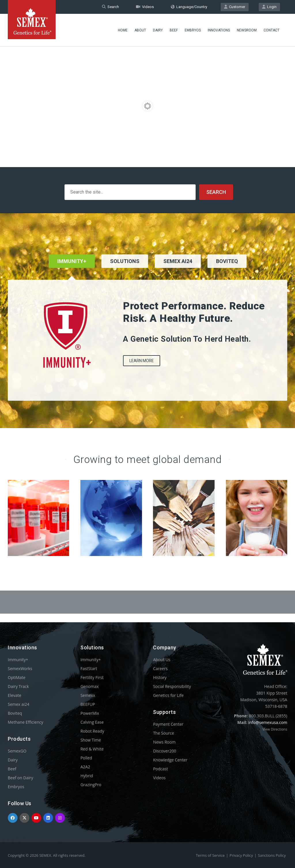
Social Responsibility (172, 686)
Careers (160, 669)
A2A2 (85, 767)
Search (110, 7)
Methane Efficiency (25, 722)
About (140, 30)
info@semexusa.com (268, 722)
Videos (145, 7)
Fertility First (92, 677)
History (160, 677)
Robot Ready (92, 731)
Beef (174, 30)
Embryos (193, 30)
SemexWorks (20, 669)
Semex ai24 (19, 704)
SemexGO (17, 751)
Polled (86, 758)
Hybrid (87, 776)
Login (269, 7)
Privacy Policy (241, 855)
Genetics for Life (168, 695)
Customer (235, 7)
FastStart (89, 669)
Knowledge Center (170, 760)
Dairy (158, 30)
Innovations (219, 30)
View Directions (275, 729)
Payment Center (168, 724)
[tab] (125, 269)
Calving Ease (92, 722)
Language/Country (189, 7)
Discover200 (164, 751)
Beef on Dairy (20, 778)
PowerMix (90, 713)
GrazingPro (91, 785)
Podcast (160, 769)
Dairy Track (18, 686)
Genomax (89, 686)
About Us (162, 660)
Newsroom (247, 30)
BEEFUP (88, 704)
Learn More (142, 361)
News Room (164, 742)
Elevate (15, 695)
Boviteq (15, 713)
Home (123, 30)
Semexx (88, 695)
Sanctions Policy (272, 855)
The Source (163, 733)
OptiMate (17, 677)
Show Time (91, 740)
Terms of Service (210, 855)
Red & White (92, 749)
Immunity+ (18, 660)
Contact (272, 30)
